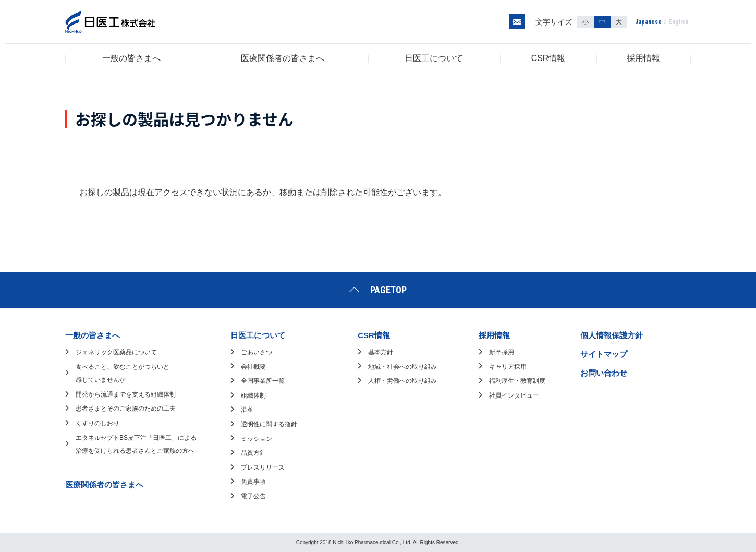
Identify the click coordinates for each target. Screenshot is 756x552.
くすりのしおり (97, 423)
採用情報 (643, 58)
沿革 (247, 410)
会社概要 (253, 367)
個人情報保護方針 (612, 335)
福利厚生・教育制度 (517, 381)
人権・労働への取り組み (403, 381)
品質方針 (253, 453)
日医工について (434, 58)
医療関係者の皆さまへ (283, 58)
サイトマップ (604, 354)
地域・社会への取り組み (403, 367)
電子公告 (253, 496)
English (678, 22)
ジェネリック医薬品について (116, 352)
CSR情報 (548, 58)
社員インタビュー (514, 395)
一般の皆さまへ (131, 58)
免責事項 (253, 482)
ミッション (257, 439)
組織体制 (253, 395)
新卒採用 (502, 352)
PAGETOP (388, 290)
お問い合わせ (604, 373)
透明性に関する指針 (269, 424)
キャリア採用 (508, 367)
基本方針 (381, 352)
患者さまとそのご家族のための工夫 (126, 409)
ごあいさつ (257, 352)
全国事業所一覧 (263, 381)
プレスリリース (263, 467)
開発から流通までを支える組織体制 (126, 394)
